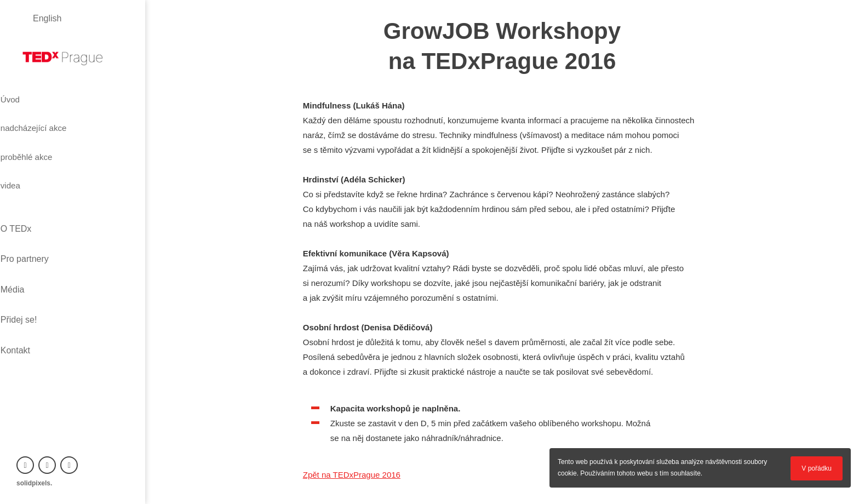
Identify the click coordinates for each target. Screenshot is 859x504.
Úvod (29, 95)
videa (29, 154)
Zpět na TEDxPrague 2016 (352, 475)
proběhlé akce (50, 134)
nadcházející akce (58, 114)
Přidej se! (35, 242)
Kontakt (31, 261)
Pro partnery (41, 205)
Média (28, 224)
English (47, 18)
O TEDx (32, 187)
